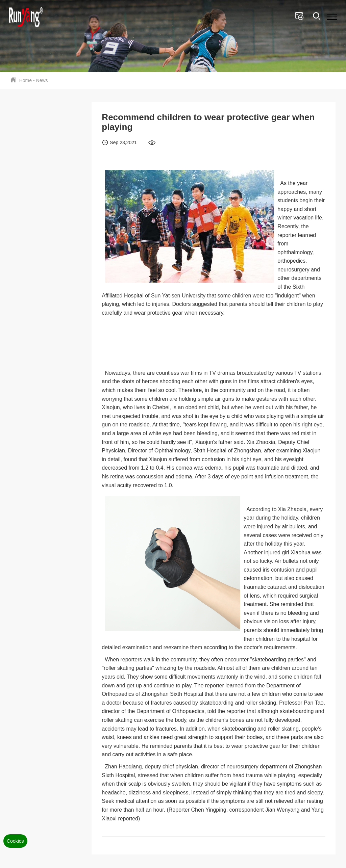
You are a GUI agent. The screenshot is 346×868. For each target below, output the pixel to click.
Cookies (15, 841)
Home (26, 80)
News (42, 80)
